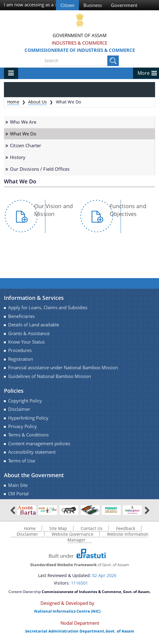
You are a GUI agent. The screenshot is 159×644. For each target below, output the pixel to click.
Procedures (20, 351)
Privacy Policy (23, 426)
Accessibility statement (32, 452)
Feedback (126, 529)
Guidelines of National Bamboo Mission (50, 376)
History (18, 157)
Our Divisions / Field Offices (40, 169)
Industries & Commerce (79, 43)
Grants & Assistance (29, 333)
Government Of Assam (80, 35)
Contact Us (92, 529)
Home (13, 102)
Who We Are (23, 122)
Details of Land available (34, 325)
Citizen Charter (26, 146)
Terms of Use (22, 461)
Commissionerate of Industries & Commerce (80, 50)
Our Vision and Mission (54, 210)
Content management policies (39, 444)
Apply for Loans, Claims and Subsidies (48, 308)
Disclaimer (19, 409)
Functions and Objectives (128, 210)
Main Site (18, 485)
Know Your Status (26, 342)
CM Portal (18, 494)
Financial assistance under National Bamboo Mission (63, 368)
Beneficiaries (21, 316)
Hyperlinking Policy (28, 418)
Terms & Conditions (28, 435)
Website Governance (73, 534)
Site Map (58, 529)
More (144, 73)
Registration (21, 359)
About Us (37, 102)
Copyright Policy (25, 401)
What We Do (23, 134)
